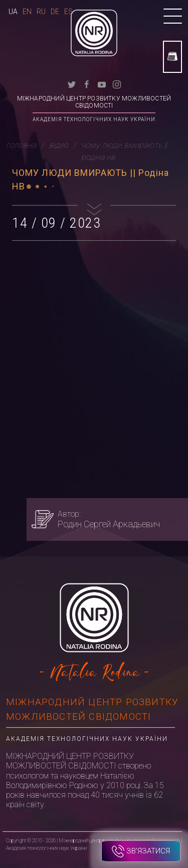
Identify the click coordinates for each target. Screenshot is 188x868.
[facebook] (87, 84)
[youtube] (102, 84)
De (55, 12)
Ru (41, 12)
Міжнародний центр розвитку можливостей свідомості (94, 102)
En (27, 12)
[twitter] (72, 84)
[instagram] (117, 84)
